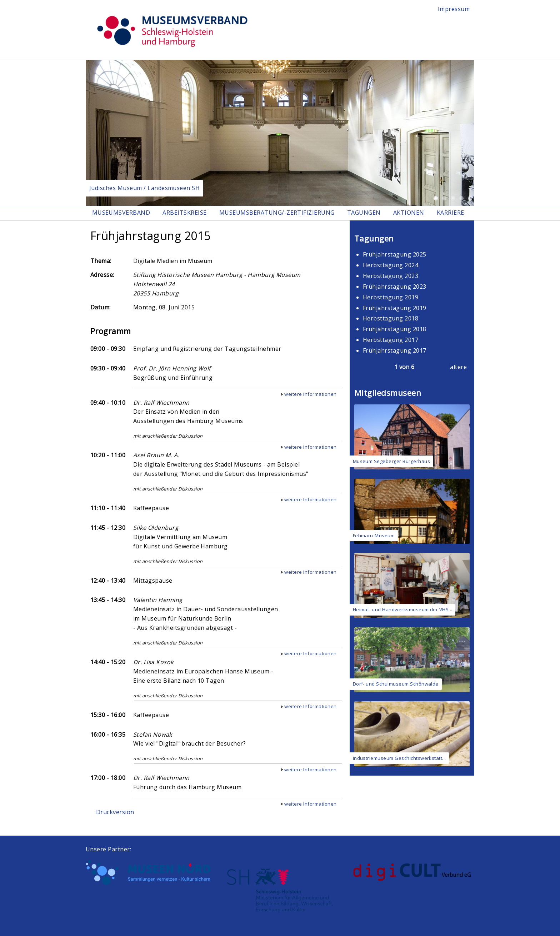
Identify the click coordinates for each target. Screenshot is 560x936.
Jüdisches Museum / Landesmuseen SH (144, 188)
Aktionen (411, 213)
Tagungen (366, 213)
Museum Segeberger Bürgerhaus (391, 462)
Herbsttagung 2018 (391, 319)
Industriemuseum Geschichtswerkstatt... (399, 758)
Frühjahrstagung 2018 (395, 329)
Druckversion (115, 812)
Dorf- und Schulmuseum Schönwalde (396, 684)
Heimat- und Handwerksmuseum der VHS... (403, 610)
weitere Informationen (310, 394)
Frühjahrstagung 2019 (395, 308)
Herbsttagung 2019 (391, 297)
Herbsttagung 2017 (391, 340)
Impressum (454, 9)
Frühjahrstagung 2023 (395, 287)
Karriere (453, 213)
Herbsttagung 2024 (391, 265)
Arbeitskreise (185, 213)
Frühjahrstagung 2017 (395, 351)
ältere (458, 367)
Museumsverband (121, 213)
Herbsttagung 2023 (391, 276)
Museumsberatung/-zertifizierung (278, 213)
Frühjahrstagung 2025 (395, 255)
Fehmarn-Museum (374, 536)
